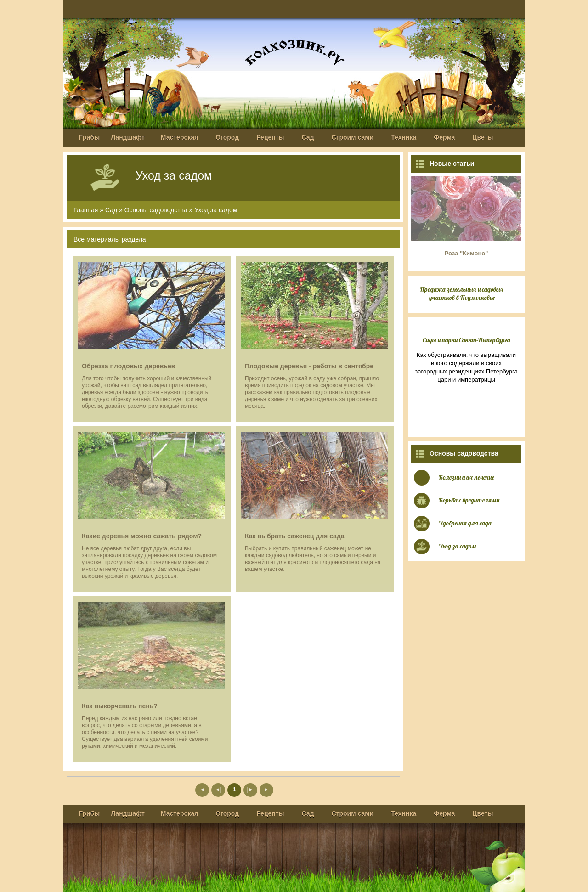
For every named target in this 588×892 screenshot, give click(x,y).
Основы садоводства (156, 210)
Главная (86, 210)
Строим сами (353, 137)
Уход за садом (216, 210)
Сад (308, 137)
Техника (404, 137)
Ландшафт (128, 137)
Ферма (444, 137)
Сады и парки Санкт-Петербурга (466, 340)
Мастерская (179, 137)
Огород (227, 137)
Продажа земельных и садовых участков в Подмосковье (462, 294)
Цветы (483, 137)
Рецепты (270, 137)
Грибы (89, 137)
